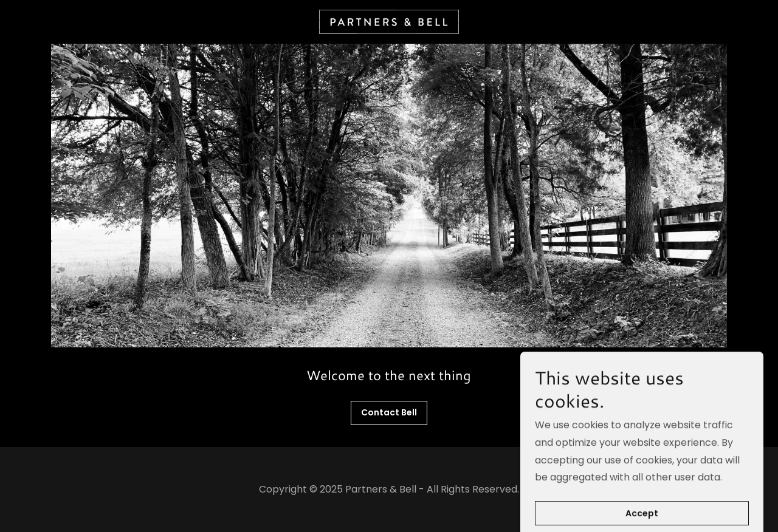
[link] (389, 21)
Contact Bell (389, 412)
